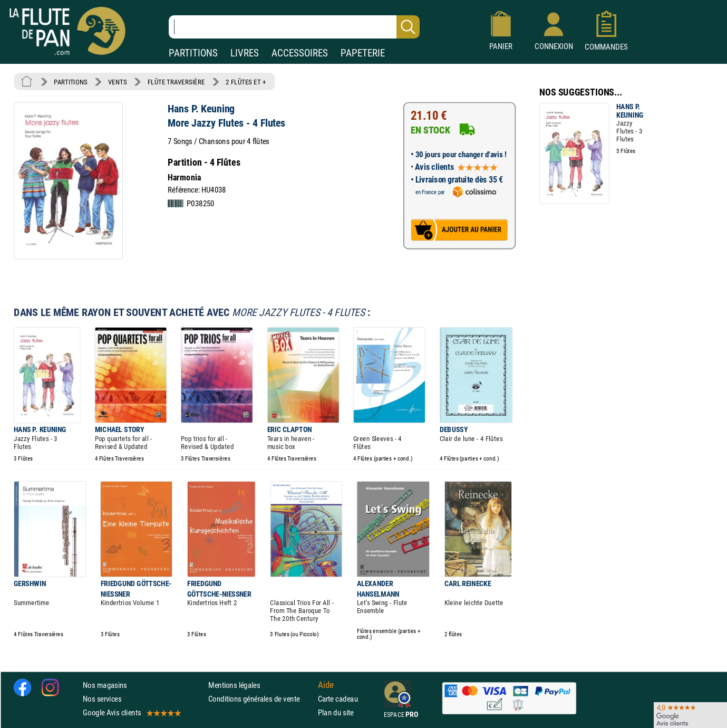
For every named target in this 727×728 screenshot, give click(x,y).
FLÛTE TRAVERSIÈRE (176, 82)
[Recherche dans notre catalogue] (294, 27)
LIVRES (245, 53)
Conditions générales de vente (261, 699)
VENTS (117, 82)
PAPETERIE (363, 53)
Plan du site (336, 713)
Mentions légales (234, 685)
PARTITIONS (193, 53)
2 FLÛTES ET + (246, 82)
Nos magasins (105, 685)
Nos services (102, 699)
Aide (326, 685)
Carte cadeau (338, 699)
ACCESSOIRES (300, 53)
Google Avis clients (131, 713)
